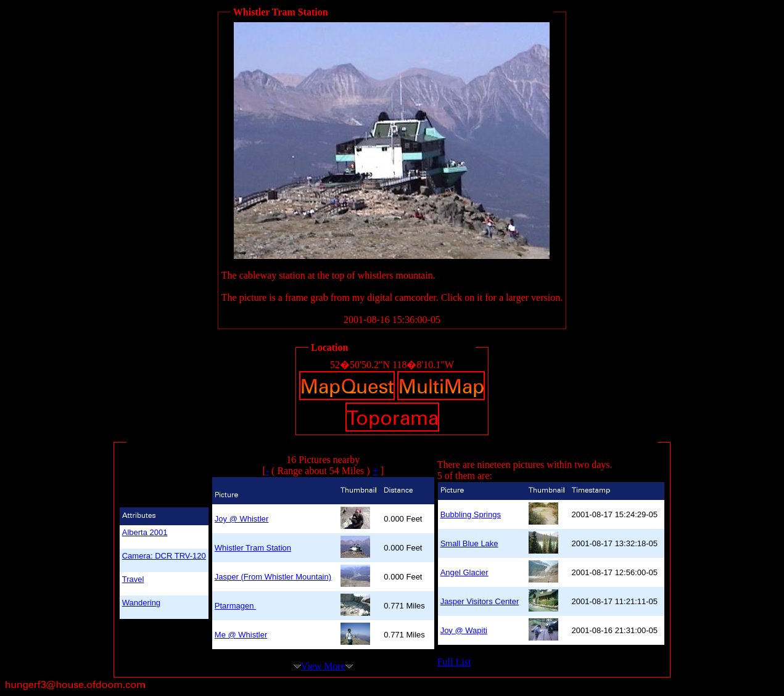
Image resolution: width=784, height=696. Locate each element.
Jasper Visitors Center (480, 601)
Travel (133, 579)
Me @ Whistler (241, 635)
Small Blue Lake (469, 543)
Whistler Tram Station (253, 548)
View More (323, 666)
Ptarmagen (235, 606)
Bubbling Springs (471, 514)
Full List (454, 662)
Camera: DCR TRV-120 (164, 556)
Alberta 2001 (145, 532)
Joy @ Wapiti (464, 630)
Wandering (141, 603)
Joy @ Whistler (242, 519)
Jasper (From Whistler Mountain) (273, 577)
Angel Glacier (464, 572)
